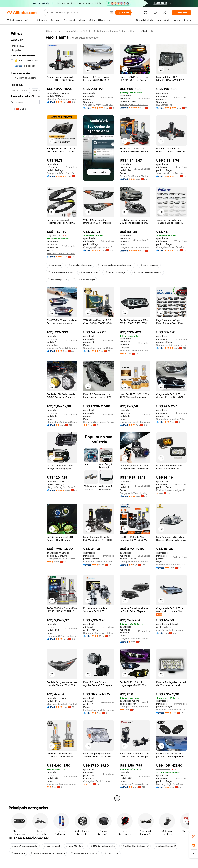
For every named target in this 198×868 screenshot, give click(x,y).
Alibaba (49, 31)
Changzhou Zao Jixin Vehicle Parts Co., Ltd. (99, 781)
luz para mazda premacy (84, 853)
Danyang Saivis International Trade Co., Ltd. (135, 248)
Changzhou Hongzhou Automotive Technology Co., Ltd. (172, 419)
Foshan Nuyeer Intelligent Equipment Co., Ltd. (172, 490)
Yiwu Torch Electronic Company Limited (62, 253)
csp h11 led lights (149, 265)
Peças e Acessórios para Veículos (75, 31)
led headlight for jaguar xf (135, 846)
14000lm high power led (102, 846)
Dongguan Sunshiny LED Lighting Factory (99, 633)
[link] (194, 837)
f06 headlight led (57, 280)
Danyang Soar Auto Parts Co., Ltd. (172, 565)
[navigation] (25, 415)
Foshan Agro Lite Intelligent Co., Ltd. (99, 710)
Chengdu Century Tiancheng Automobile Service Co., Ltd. (135, 707)
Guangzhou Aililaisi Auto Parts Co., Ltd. (135, 784)
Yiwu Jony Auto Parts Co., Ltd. (62, 704)
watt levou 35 (52, 846)
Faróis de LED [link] (146, 31)
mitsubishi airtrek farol (80, 265)
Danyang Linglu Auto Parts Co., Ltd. (172, 784)
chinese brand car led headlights (48, 853)
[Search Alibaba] (77, 13)
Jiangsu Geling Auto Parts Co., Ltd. (62, 487)
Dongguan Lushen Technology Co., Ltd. (135, 562)
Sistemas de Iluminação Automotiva (115, 31)
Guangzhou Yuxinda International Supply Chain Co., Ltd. (62, 348)
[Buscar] (123, 13)
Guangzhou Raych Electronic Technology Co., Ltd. (135, 422)
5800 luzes (54, 265)
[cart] (156, 13)
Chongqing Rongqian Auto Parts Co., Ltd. (99, 247)
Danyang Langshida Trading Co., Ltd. (135, 639)
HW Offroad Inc (164, 105)
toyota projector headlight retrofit (116, 265)
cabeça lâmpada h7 (165, 846)
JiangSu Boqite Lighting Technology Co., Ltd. (172, 630)
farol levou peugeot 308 (60, 272)
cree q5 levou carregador (24, 846)
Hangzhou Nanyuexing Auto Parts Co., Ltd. (99, 422)
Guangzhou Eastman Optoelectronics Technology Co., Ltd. (62, 784)
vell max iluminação (115, 272)
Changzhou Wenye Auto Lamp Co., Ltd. (99, 105)
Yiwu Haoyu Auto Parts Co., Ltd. (135, 104)
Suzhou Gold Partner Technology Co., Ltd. (135, 176)
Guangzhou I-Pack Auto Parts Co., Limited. (62, 173)
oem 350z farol (75, 846)
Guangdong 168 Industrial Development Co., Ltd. (172, 345)
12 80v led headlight (84, 280)
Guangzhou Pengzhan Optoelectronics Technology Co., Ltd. (99, 348)
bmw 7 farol (18, 853)
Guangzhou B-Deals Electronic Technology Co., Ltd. (62, 559)
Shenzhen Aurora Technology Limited (62, 99)
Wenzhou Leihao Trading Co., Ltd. (172, 710)
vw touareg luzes (89, 272)
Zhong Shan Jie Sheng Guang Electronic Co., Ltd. (62, 422)
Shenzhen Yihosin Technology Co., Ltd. (172, 173)
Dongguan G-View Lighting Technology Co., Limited (135, 493)
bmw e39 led (111, 853)
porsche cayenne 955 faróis (147, 272)
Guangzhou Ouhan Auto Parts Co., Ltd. (172, 247)
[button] (112, 13)
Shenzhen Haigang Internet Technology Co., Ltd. (135, 351)
